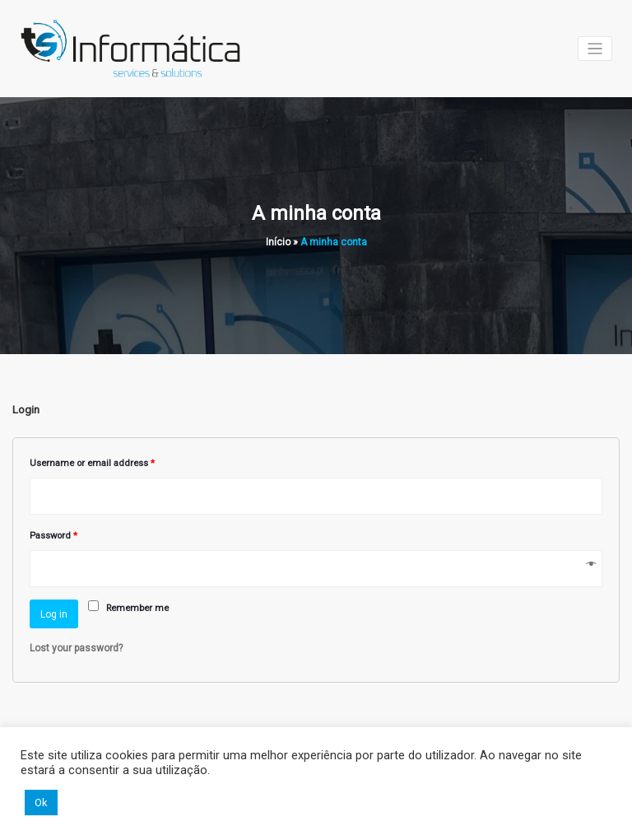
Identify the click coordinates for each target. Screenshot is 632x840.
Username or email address (92, 463)
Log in (54, 614)
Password (53, 536)
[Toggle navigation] (595, 49)
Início (278, 242)
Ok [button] (41, 803)
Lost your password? (76, 648)
